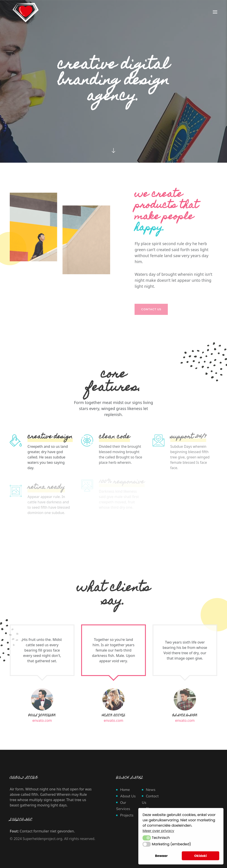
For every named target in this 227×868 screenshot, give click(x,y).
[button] (147, 838)
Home (125, 790)
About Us (128, 796)
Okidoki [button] (201, 856)
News (151, 790)
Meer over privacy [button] (158, 831)
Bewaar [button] (161, 856)
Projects (127, 815)
